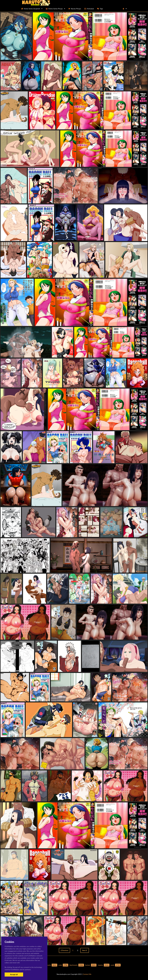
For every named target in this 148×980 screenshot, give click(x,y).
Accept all (14, 974)
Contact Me (87, 974)
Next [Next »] (85, 950)
